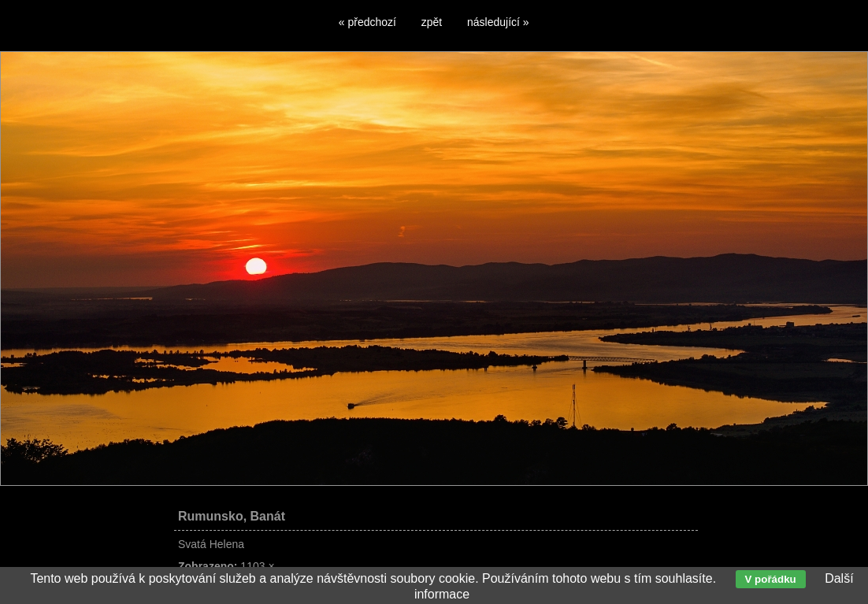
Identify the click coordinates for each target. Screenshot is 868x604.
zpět (432, 22)
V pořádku (771, 579)
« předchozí (367, 22)
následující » (498, 22)
